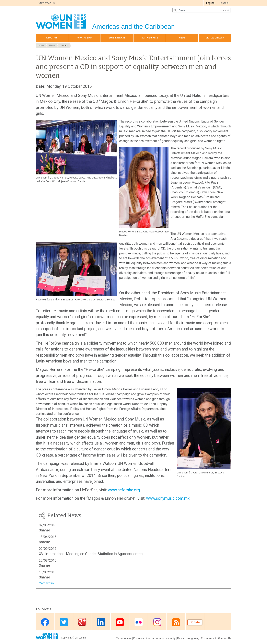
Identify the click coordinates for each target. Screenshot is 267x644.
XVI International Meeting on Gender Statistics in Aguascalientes (91, 554)
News (182, 38)
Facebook (45, 622)
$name (44, 530)
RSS (176, 622)
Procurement (209, 638)
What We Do (84, 38)
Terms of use (124, 638)
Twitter (64, 622)
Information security (164, 638)
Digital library (215, 38)
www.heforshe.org (124, 490)
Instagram (157, 622)
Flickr (139, 622)
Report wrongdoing (188, 638)
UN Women (81, 638)
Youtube (120, 622)
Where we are (117, 38)
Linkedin (101, 622)
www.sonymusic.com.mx (168, 498)
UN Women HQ (47, 3)
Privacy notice (142, 638)
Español (224, 3)
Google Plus (82, 622)
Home (41, 45)
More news (45, 583)
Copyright (66, 638)
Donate (195, 622)
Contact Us (225, 638)
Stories (64, 45)
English (210, 3)
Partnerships (149, 38)
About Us (52, 38)
